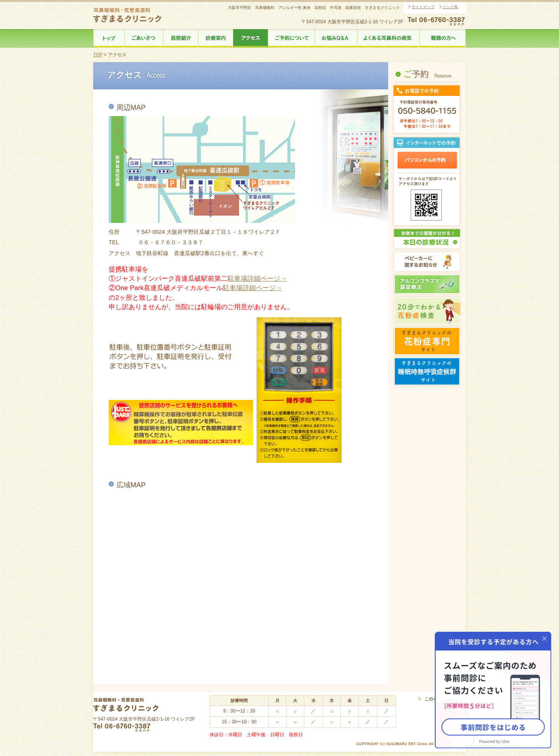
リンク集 (450, 7)
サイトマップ (423, 7)
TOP (98, 55)
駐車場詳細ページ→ (257, 278)
